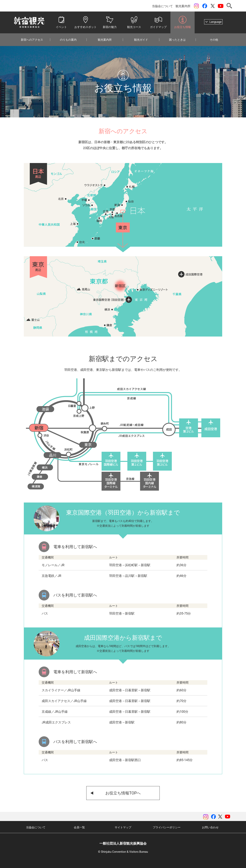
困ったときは (177, 40)
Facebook (205, 6)
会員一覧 (79, 827)
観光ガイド (141, 40)
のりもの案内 (68, 40)
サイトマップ (123, 827)
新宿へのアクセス (32, 40)
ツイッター (213, 6)
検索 (229, 6)
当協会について (162, 6)
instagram (196, 6)
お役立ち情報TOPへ (123, 793)
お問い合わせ (210, 827)
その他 (214, 40)
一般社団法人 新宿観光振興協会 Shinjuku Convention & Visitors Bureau (29, 22)
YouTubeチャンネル (221, 6)
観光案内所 (183, 6)
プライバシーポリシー (167, 827)
